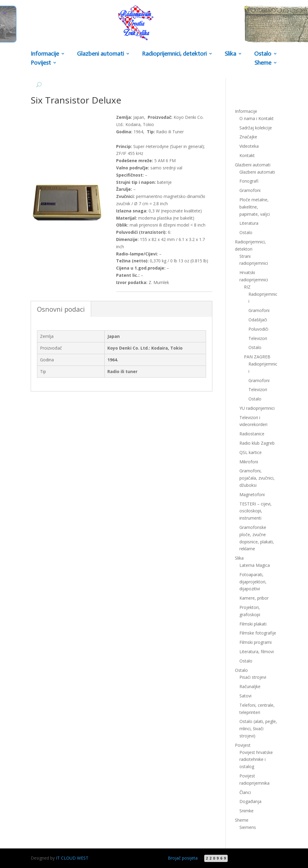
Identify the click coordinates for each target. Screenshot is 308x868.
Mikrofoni (249, 462)
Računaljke (250, 686)
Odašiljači (258, 320)
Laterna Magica (255, 565)
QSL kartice (251, 452)
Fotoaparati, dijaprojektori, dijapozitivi (253, 582)
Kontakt (247, 155)
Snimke (246, 811)
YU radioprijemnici (257, 408)
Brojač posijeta (183, 858)
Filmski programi (256, 642)
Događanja (250, 801)
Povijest (41, 63)
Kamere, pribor (254, 598)
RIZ (247, 287)
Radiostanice (252, 434)
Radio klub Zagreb (257, 443)
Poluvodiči (258, 329)
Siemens (248, 827)
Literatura (249, 223)
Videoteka (249, 146)
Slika (230, 54)
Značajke (248, 137)
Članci (245, 792)
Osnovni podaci (61, 309)
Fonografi (249, 181)
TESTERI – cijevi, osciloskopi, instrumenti (256, 511)
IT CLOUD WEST (72, 858)
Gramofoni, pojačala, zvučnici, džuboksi (257, 478)
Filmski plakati (253, 624)
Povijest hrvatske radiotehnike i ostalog (256, 760)
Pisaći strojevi (253, 677)
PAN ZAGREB (257, 357)
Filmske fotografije (258, 633)
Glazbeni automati (100, 54)
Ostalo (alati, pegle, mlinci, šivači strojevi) (258, 729)
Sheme (263, 63)
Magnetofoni (252, 494)
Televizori (258, 338)
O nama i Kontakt (257, 118)
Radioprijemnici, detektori (174, 54)
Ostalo (263, 54)
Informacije (45, 54)
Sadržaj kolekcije (256, 128)
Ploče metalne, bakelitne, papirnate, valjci (255, 207)
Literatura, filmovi (257, 652)
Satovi (245, 696)
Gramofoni (250, 190)
